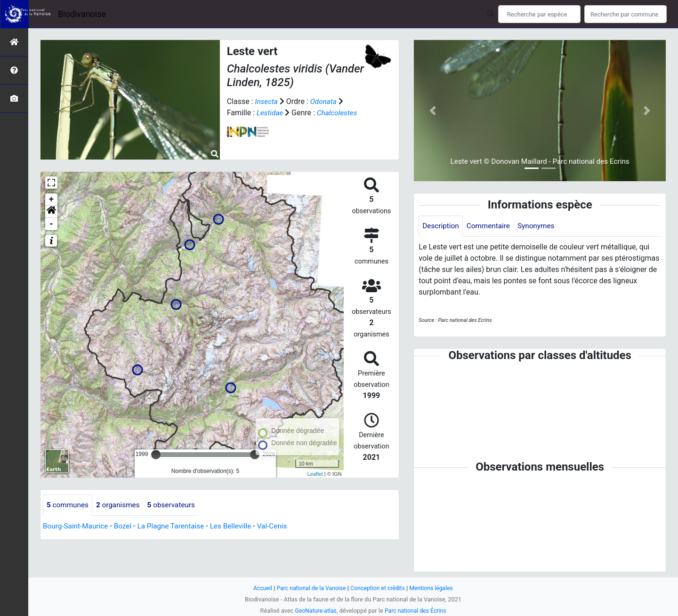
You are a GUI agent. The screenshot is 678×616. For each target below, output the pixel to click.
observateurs (176, 505)
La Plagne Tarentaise (176, 526)
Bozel (126, 526)
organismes (121, 505)
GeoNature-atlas (314, 611)
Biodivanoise (82, 14)
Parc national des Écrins (416, 611)
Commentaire (491, 226)
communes (69, 505)
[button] (51, 212)
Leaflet (315, 474)
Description (441, 226)
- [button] (52, 224)
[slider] (156, 455)
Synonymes (541, 226)
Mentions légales (434, 588)
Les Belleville (239, 526)
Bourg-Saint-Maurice (77, 526)
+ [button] (52, 200)
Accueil (259, 588)
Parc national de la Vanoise (309, 588)
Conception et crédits (379, 588)
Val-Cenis (282, 526)
